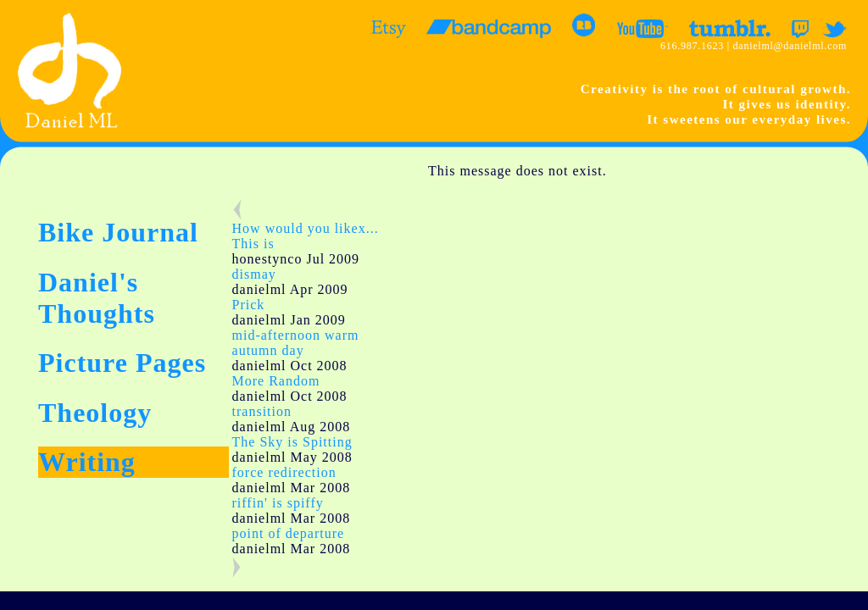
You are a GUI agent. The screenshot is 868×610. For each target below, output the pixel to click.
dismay (254, 274)
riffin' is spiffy (278, 503)
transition (262, 411)
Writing (87, 462)
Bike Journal (118, 232)
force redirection (284, 472)
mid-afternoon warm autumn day (296, 343)
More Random (276, 381)
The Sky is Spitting (292, 442)
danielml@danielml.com (790, 46)
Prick (249, 305)
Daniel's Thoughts (97, 298)
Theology (95, 413)
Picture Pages (122, 363)
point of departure (289, 533)
